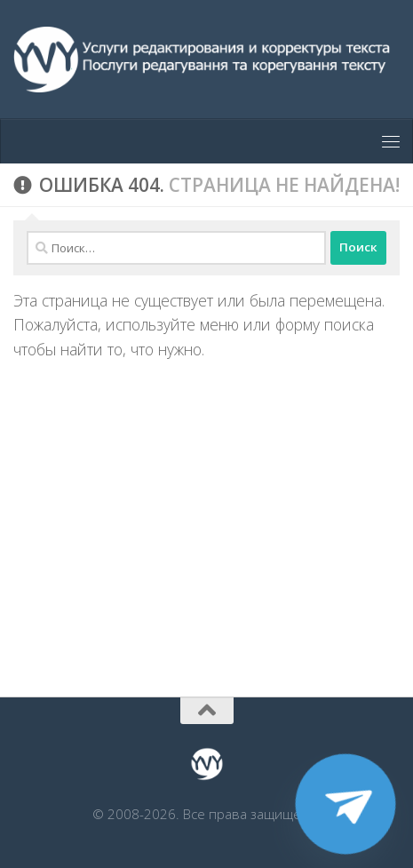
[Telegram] (345, 804)
